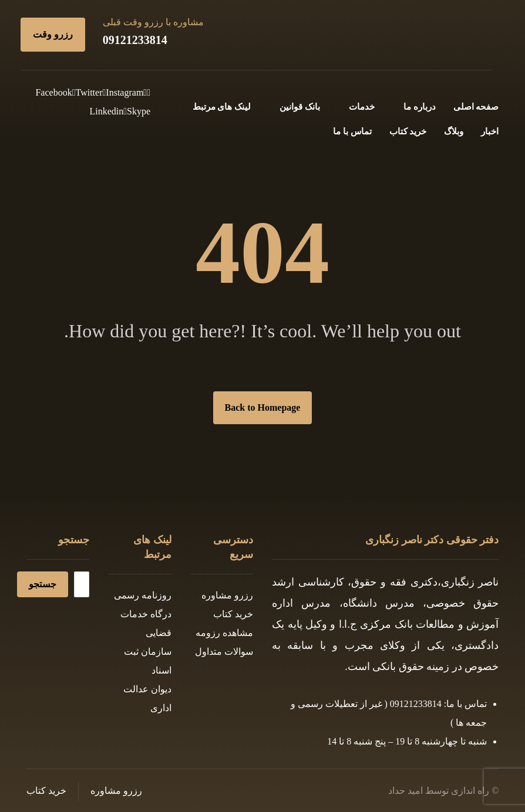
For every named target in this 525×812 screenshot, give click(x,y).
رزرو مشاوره (227, 595)
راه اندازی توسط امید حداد (439, 791)
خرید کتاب (233, 614)
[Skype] (137, 111)
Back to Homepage (263, 407)
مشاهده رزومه (224, 633)
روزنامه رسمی (143, 595)
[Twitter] (87, 92)
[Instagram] (123, 92)
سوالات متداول (224, 652)
